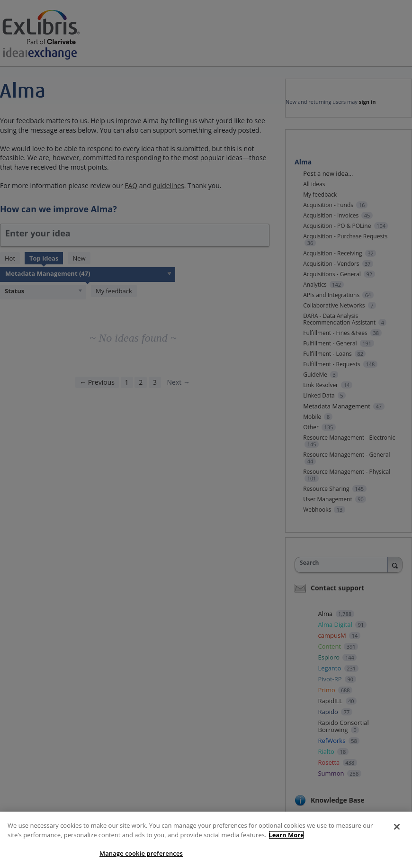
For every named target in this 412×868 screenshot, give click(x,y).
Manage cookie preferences (141, 853)
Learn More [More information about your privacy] (286, 835)
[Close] (397, 827)
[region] (206, 840)
